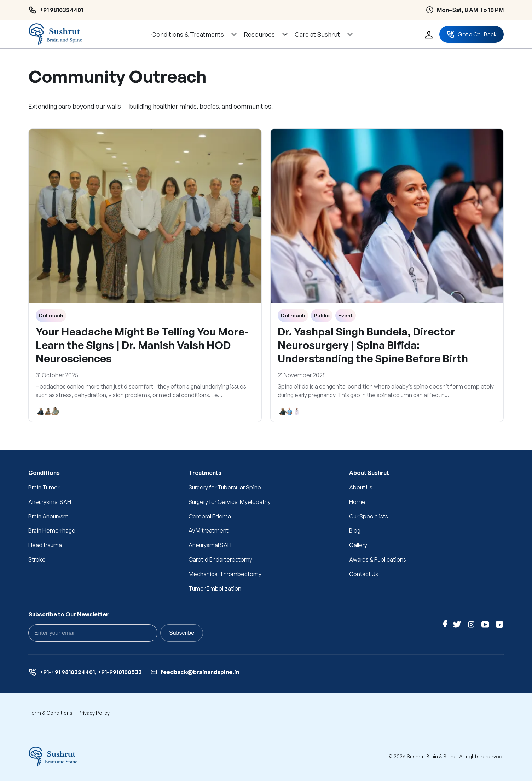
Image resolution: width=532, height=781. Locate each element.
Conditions (44, 473)
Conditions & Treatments (188, 34)
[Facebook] (445, 626)
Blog (355, 530)
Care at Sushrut (317, 34)
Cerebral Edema (210, 516)
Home (357, 502)
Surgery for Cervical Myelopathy (230, 502)
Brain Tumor (44, 487)
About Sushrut (369, 473)
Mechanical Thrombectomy (225, 574)
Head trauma (45, 545)
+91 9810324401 (61, 10)
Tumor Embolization (215, 588)
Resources (259, 34)
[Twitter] (457, 626)
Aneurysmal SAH (50, 502)
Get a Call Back (472, 34)
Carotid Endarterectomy (220, 559)
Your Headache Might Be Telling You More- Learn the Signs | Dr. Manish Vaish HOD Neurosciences (142, 345)
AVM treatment (209, 530)
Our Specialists (369, 516)
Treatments (205, 473)
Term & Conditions (50, 713)
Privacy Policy (94, 713)
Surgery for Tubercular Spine (225, 487)
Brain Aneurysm (48, 516)
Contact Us (364, 574)
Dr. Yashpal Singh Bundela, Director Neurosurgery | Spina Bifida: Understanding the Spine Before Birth (373, 345)
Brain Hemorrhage (52, 530)
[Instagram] (471, 626)
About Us (361, 487)
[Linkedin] (499, 626)
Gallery (358, 545)
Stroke (37, 559)
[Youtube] (485, 626)
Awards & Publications (378, 559)
